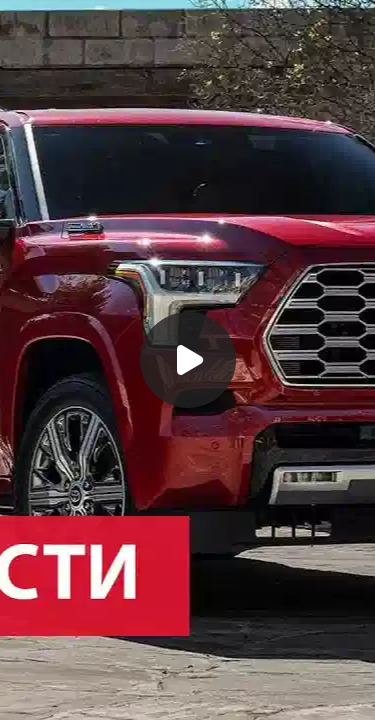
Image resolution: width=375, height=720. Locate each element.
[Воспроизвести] (187, 360)
